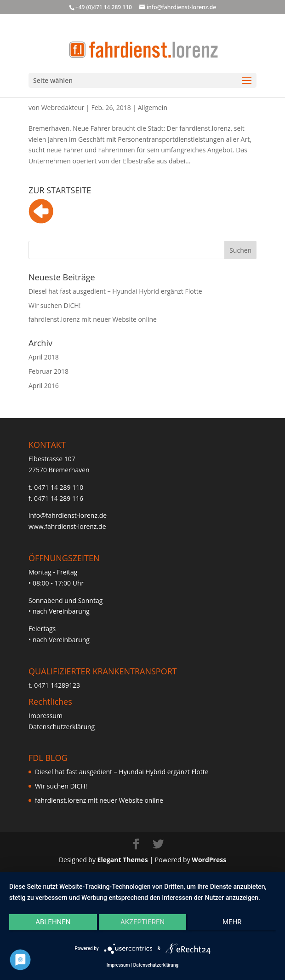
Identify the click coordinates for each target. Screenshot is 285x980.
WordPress (209, 860)
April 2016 (44, 386)
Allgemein (153, 107)
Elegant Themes (123, 860)
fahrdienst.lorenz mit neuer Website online (93, 319)
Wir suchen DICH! (54, 305)
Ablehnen (53, 922)
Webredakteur (63, 107)
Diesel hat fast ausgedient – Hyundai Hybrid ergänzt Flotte (115, 291)
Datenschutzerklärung (62, 727)
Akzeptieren (142, 922)
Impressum (46, 716)
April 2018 (44, 357)
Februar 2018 (48, 371)
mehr (232, 922)
